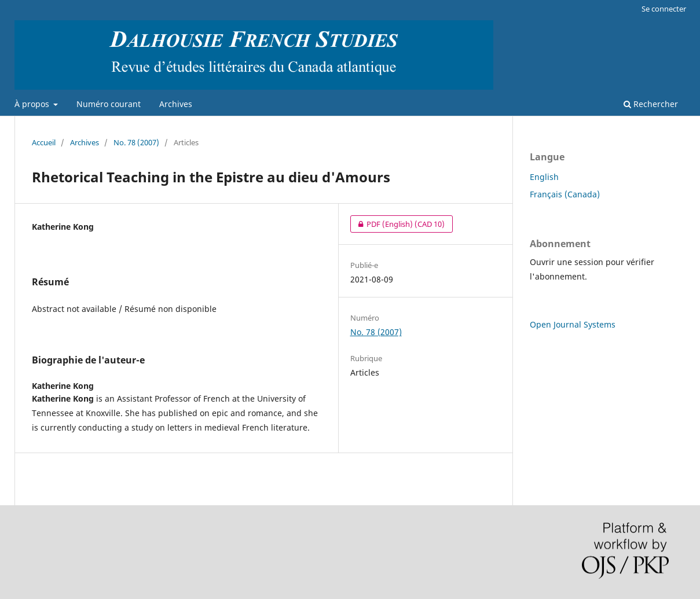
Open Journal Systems (573, 324)
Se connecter (664, 9)
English (544, 177)
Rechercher (651, 104)
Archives (176, 104)
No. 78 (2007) (136, 142)
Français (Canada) (565, 194)
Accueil (44, 142)
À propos (33, 104)
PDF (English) (397, 224)
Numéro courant (109, 104)
